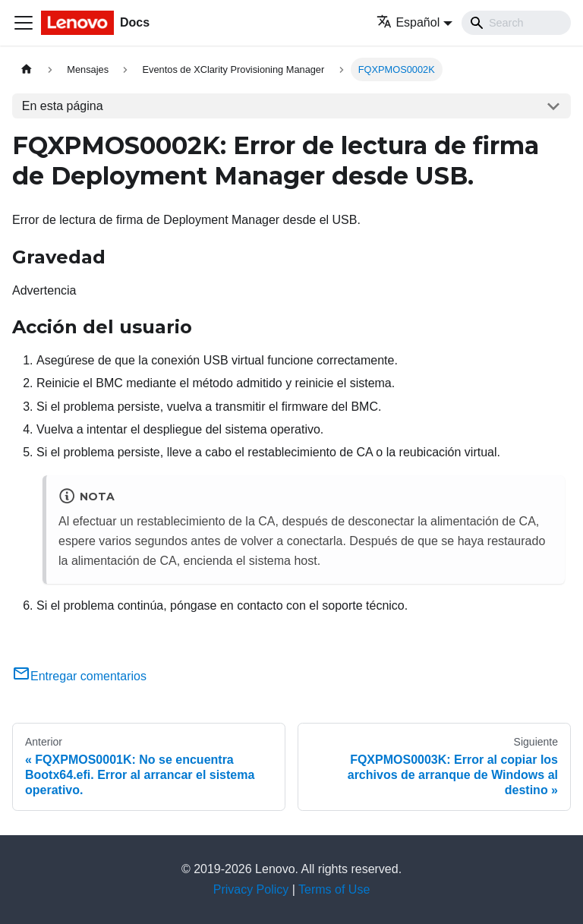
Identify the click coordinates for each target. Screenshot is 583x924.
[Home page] (27, 69)
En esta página (63, 106)
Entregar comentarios (79, 676)
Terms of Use (334, 889)
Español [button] (408, 22)
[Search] (516, 23)
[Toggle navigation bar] (24, 23)
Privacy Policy (251, 889)
